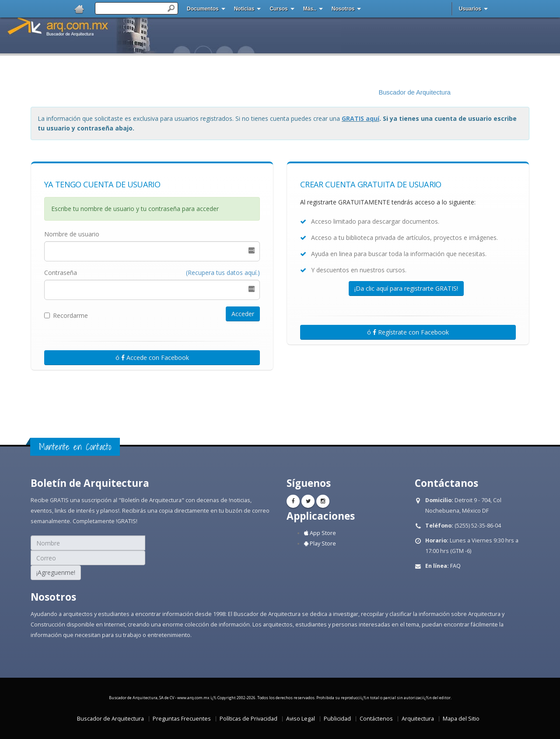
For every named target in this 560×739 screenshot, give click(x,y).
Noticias (244, 9)
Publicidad (337, 719)
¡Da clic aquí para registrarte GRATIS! (406, 288)
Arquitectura (418, 719)
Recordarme (66, 315)
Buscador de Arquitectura (415, 92)
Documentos (203, 9)
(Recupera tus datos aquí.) (223, 273)
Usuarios (470, 9)
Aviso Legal (301, 719)
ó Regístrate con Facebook (408, 332)
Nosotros (343, 9)
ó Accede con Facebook (152, 357)
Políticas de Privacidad (248, 719)
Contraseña (61, 273)
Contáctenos (376, 719)
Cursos (278, 9)
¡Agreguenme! (56, 572)
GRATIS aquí (360, 118)
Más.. (310, 9)
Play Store (320, 544)
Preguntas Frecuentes (182, 719)
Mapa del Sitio (461, 719)
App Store (320, 533)
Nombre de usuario (72, 234)
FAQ (455, 566)
